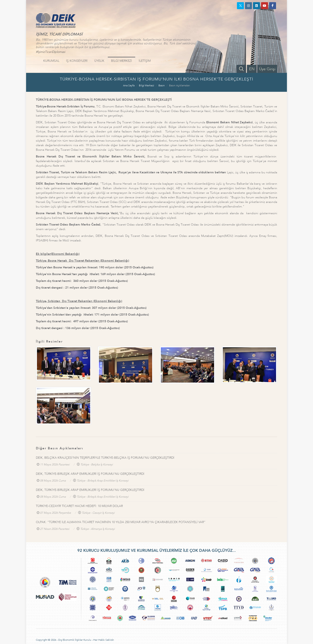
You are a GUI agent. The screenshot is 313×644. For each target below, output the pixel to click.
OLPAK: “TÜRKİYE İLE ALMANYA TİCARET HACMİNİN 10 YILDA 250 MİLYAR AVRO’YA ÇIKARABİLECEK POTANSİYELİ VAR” (121, 522)
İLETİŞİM (145, 61)
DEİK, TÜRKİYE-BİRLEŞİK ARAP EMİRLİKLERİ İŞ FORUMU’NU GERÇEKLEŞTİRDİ (90, 474)
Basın (162, 85)
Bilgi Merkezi (147, 85)
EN (252, 69)
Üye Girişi (267, 69)
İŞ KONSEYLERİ (77, 61)
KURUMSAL (51, 61)
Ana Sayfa (129, 85)
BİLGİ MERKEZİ (122, 61)
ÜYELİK (99, 61)
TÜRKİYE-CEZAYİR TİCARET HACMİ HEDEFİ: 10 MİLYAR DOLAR (79, 506)
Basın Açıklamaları (180, 85)
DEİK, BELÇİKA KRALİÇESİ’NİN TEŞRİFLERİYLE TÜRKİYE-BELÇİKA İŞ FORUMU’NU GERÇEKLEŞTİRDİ (105, 458)
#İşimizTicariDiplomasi (51, 52)
